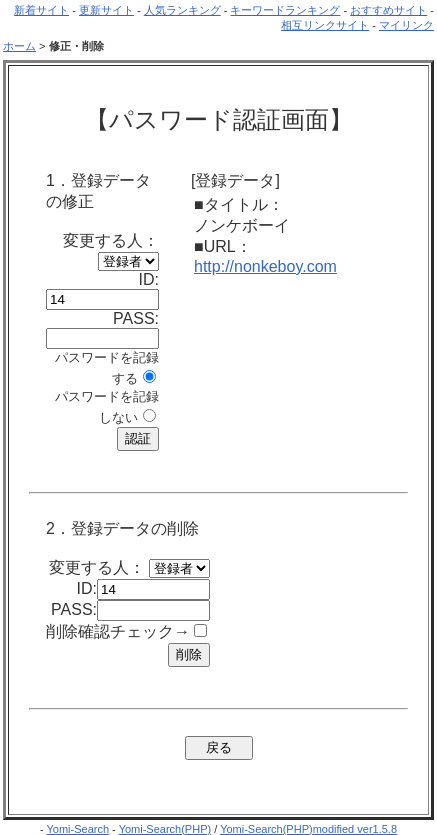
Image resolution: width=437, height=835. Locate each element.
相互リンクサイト (325, 25)
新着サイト (41, 10)
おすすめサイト (388, 10)
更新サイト (106, 10)
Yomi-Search (77, 829)
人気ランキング (182, 10)
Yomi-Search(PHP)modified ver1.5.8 (308, 829)
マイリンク (406, 25)
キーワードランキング (285, 10)
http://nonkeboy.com (265, 266)
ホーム (19, 46)
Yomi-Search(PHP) (165, 829)
